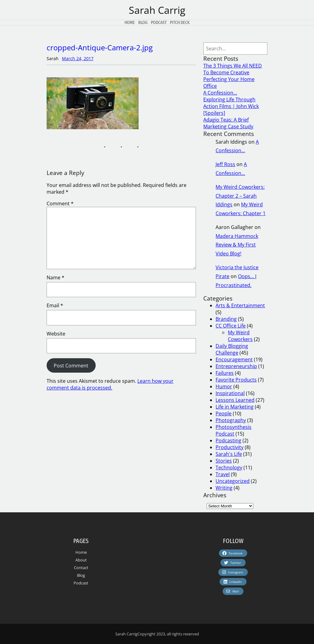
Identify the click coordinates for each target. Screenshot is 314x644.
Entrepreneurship (236, 366)
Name (56, 277)
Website (56, 334)
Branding (226, 319)
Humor (224, 386)
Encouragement (234, 359)
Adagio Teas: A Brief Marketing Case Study (228, 123)
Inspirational (230, 393)
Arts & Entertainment (240, 305)
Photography (231, 420)
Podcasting (228, 440)
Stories (224, 461)
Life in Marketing (235, 407)
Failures (225, 373)
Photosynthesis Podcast (234, 430)
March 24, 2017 (78, 58)
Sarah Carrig (157, 10)
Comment (60, 204)
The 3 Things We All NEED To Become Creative (233, 69)
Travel (223, 474)
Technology (229, 467)
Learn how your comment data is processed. (110, 384)
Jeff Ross (225, 164)
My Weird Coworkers (240, 336)
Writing (224, 488)
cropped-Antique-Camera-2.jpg (100, 47)
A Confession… (220, 93)
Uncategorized (233, 481)
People (224, 413)
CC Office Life (231, 326)
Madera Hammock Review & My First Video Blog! (237, 245)
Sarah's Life (229, 454)
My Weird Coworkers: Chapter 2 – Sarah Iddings (240, 196)
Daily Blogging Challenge (232, 349)
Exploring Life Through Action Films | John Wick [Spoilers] (231, 106)
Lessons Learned (235, 400)
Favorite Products (236, 380)
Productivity (230, 447)
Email (55, 305)
